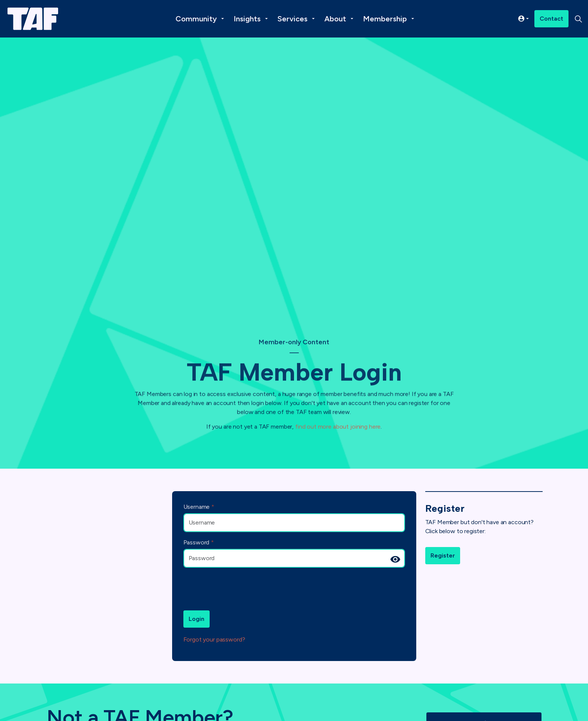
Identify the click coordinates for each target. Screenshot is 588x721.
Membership (385, 19)
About (335, 19)
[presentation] (240, 588)
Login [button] (196, 619)
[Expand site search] (578, 19)
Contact (551, 19)
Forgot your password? (214, 639)
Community (196, 19)
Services (292, 19)
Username (199, 507)
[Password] (294, 558)
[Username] (294, 523)
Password (199, 542)
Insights (247, 19)
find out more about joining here (338, 421)
